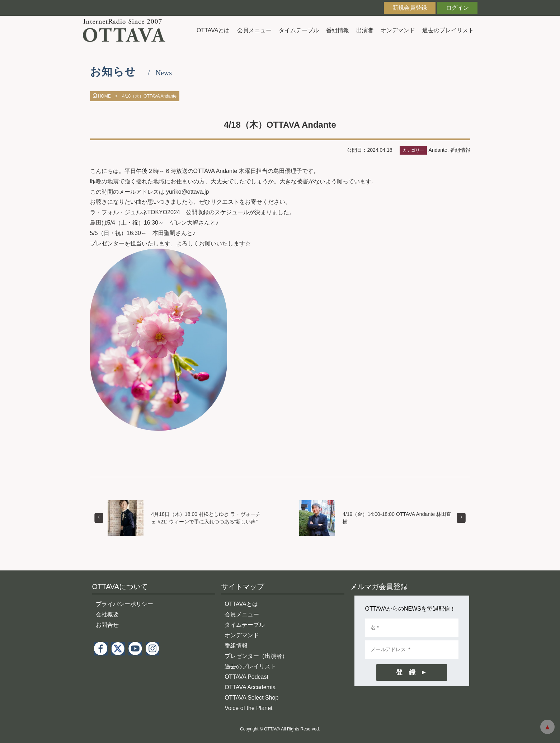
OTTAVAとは (213, 30)
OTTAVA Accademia (250, 687)
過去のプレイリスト (448, 30)
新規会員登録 (410, 8)
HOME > (105, 96)
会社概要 (107, 614)
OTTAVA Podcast (246, 677)
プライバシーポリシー (124, 604)
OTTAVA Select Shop (251, 698)
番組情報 (338, 30)
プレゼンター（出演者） (256, 656)
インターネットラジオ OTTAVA (127, 30)
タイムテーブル (299, 30)
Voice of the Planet (248, 708)
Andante (438, 150)
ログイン (457, 8)
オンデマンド (398, 30)
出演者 (365, 30)
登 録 (406, 672)
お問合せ (107, 625)
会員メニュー (254, 30)
